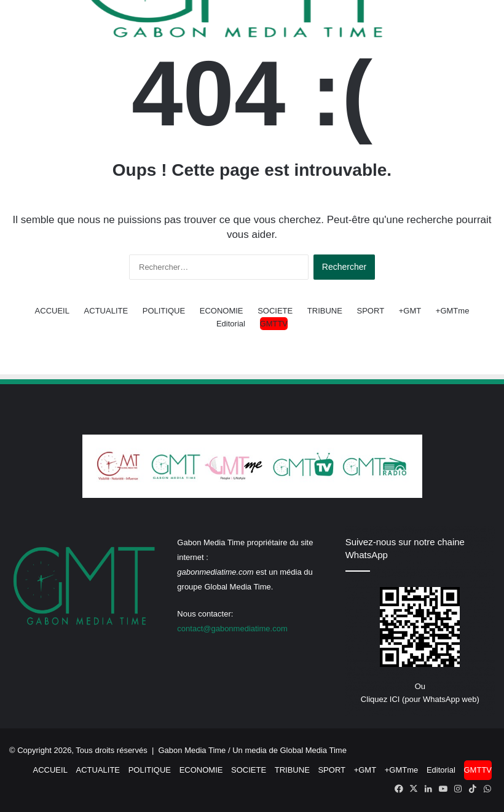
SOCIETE (275, 311)
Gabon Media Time (192, 750)
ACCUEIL (52, 311)
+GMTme (453, 311)
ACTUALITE (106, 311)
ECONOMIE (222, 311)
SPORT (371, 311)
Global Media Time (313, 750)
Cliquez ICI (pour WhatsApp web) (420, 699)
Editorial (231, 324)
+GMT (410, 311)
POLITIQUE (164, 311)
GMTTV (274, 324)
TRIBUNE (325, 311)
